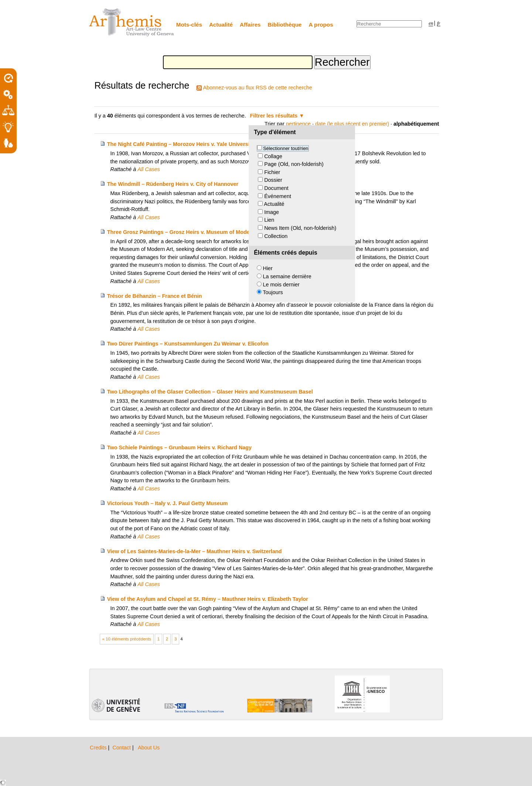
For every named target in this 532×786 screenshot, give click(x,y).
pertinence (298, 124)
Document (276, 188)
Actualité (221, 25)
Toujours (273, 292)
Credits (99, 748)
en (431, 23)
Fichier (272, 172)
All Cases (149, 169)
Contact (122, 748)
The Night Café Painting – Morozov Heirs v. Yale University (181, 144)
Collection (276, 236)
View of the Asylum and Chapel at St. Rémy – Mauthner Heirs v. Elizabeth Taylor (208, 599)
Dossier (273, 180)
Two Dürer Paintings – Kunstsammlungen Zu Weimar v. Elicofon (188, 344)
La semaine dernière (287, 276)
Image (272, 212)
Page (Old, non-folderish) (294, 164)
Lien (269, 220)
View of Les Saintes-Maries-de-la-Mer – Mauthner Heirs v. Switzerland (195, 551)
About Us (149, 748)
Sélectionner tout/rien (286, 148)
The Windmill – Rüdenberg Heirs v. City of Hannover (173, 184)
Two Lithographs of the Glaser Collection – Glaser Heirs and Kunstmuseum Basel (210, 392)
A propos (321, 25)
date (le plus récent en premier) (352, 124)
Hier (268, 268)
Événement (278, 196)
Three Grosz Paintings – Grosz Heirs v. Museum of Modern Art (186, 232)
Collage (273, 156)
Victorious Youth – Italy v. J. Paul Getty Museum (168, 503)
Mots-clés (189, 25)
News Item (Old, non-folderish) (300, 228)
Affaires (250, 25)
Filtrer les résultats (274, 116)
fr (439, 23)
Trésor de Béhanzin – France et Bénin (155, 296)
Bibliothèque (285, 25)
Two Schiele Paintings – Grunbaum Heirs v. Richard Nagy (179, 448)
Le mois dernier (281, 285)
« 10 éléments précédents (127, 639)
